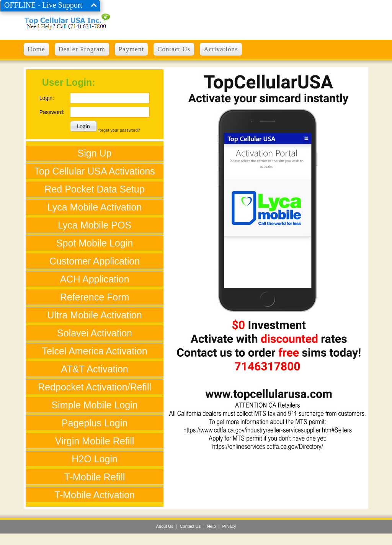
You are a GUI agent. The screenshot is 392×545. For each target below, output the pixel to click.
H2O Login (95, 459)
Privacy (229, 526)
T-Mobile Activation (95, 495)
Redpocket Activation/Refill (95, 387)
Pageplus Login (95, 423)
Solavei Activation (95, 333)
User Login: (69, 82)
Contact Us (190, 526)
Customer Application (95, 261)
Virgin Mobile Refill (95, 441)
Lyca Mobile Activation (95, 207)
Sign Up (95, 153)
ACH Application (95, 279)
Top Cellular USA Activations (94, 171)
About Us (165, 526)
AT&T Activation (95, 369)
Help (212, 526)
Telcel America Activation (94, 351)
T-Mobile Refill (95, 477)
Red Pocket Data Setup (94, 189)
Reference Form (95, 297)
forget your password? (119, 130)
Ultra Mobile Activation (94, 315)
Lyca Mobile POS (95, 225)
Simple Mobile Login (94, 405)
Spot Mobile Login (95, 243)
